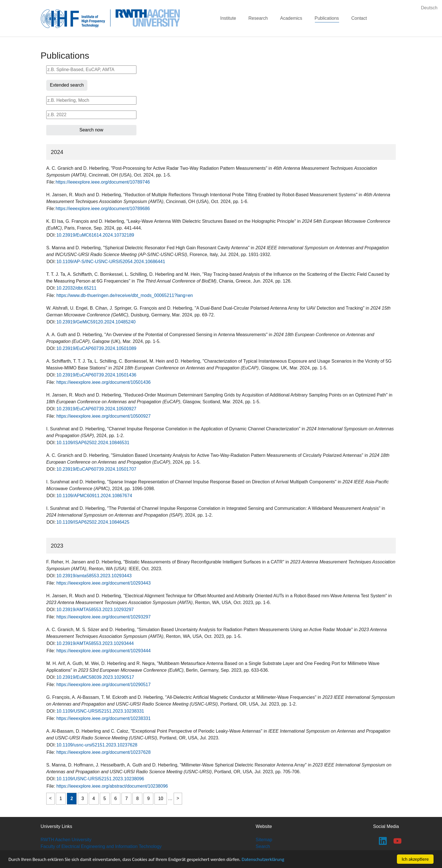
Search (263, 846)
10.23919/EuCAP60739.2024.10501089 (96, 348)
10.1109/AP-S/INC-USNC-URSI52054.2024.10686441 (111, 262)
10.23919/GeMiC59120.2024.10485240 (96, 322)
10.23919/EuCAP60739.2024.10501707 (96, 469)
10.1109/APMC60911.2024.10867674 (94, 496)
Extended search (67, 85)
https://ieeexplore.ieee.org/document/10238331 (103, 718)
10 (161, 798)
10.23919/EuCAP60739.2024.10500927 (96, 409)
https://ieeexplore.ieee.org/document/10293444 (103, 651)
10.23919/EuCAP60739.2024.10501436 (96, 375)
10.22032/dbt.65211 (76, 288)
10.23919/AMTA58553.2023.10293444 (95, 643)
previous (50, 799)
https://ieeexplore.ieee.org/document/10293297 (103, 617)
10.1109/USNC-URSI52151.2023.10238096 (100, 779)
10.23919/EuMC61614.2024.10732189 (95, 235)
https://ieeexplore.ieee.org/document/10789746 (103, 182)
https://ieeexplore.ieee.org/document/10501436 (103, 382)
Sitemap (264, 840)
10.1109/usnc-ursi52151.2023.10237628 (97, 745)
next (178, 799)
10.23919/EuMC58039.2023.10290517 (95, 677)
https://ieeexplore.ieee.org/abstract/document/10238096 (112, 786)
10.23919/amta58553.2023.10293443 (94, 576)
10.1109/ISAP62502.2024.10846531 (93, 443)
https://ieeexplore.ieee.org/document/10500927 (103, 416)
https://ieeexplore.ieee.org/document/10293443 (103, 583)
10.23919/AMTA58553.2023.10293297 (95, 610)
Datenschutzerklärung (263, 859)
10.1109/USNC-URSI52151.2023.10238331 (100, 711)
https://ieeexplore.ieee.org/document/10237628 (103, 752)
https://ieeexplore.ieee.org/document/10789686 (103, 209)
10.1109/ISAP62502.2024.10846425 (93, 522)
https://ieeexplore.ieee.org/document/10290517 (103, 685)
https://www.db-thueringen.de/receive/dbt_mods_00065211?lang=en (125, 295)
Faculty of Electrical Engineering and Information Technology (101, 846)
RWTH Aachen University (66, 840)
